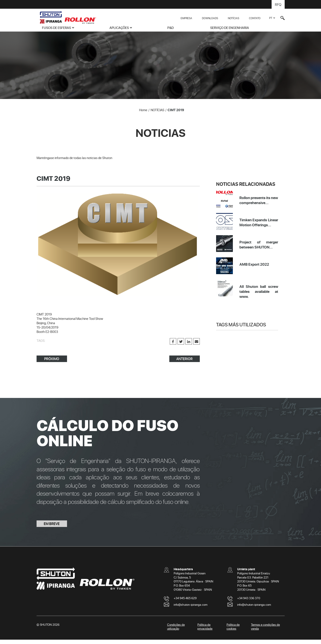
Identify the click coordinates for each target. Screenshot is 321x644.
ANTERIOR (184, 363)
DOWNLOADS (210, 18)
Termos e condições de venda (265, 631)
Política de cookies (233, 631)
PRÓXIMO (52, 363)
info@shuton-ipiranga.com (191, 609)
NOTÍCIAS (234, 18)
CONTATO (255, 18)
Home (143, 114)
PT (271, 18)
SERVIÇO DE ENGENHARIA (230, 28)
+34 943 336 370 (249, 602)
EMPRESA (186, 18)
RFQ (278, 4)
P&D (171, 28)
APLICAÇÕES (119, 28)
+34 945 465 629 (185, 602)
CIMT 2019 (176, 114)
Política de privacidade (205, 631)
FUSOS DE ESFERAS (56, 28)
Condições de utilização (176, 631)
